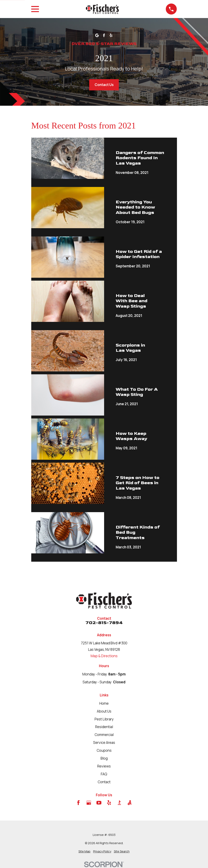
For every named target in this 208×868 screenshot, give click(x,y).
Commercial (104, 735)
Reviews (104, 766)
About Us (104, 711)
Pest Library (104, 719)
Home (104, 703)
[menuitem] (84, 851)
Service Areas (104, 743)
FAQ (104, 774)
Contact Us (104, 85)
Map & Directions (104, 656)
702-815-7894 (104, 623)
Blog (104, 758)
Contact (104, 782)
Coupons (104, 750)
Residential (104, 727)
